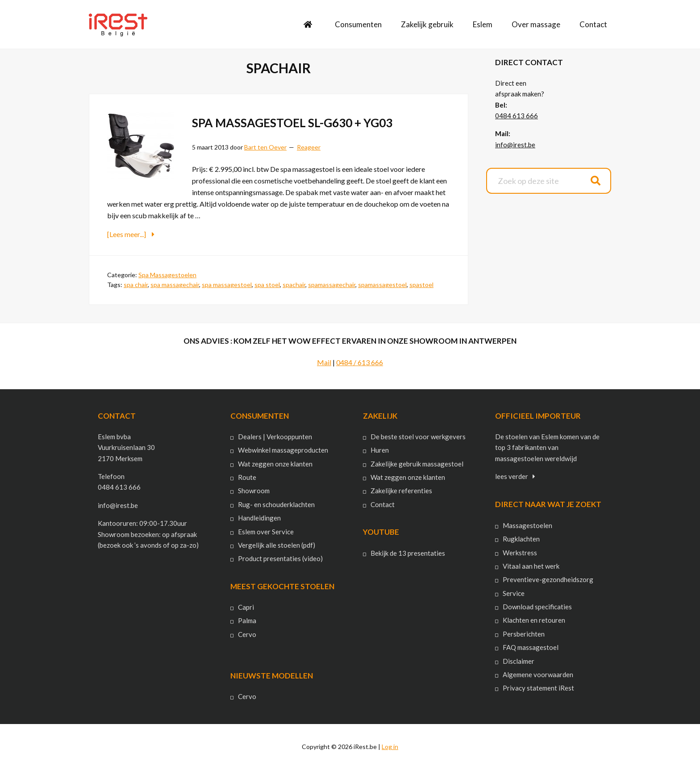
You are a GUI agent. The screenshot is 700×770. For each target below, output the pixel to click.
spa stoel (267, 285)
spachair (294, 285)
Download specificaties (537, 607)
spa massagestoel (227, 285)
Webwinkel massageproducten (283, 450)
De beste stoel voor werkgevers (418, 437)
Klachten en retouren (534, 620)
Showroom (254, 491)
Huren (380, 450)
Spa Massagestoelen (167, 274)
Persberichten (524, 633)
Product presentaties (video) (280, 558)
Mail (324, 362)
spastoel (421, 285)
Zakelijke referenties (401, 491)
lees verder (512, 476)
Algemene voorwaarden (538, 674)
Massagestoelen (527, 525)
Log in (390, 747)
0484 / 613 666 (360, 362)
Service (514, 593)
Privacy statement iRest (538, 688)
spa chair (136, 285)
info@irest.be (515, 145)
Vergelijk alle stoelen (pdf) (277, 545)
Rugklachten (521, 539)
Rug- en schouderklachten (276, 504)
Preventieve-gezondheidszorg (548, 579)
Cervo (247, 634)
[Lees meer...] (149, 234)
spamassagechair (332, 285)
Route (247, 477)
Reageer (309, 147)
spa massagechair (175, 285)
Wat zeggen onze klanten (275, 463)
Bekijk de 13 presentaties (408, 553)
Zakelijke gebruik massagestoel (417, 463)
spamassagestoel (382, 285)
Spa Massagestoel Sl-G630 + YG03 (306, 122)
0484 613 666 (517, 116)
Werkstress (520, 552)
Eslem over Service (266, 531)
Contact (383, 504)
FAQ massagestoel (531, 647)
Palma (247, 620)
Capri (246, 607)
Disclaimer (519, 661)
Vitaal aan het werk (531, 566)
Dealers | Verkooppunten (275, 437)
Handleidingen (259, 518)
